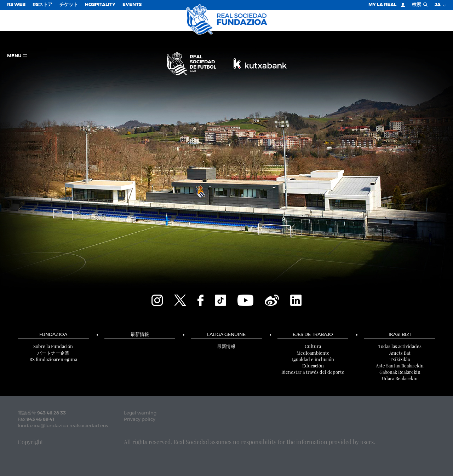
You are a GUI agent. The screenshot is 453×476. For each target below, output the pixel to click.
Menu (17, 56)
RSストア (42, 5)
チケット (69, 5)
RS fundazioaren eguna (53, 359)
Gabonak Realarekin (400, 372)
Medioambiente (313, 353)
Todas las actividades (400, 346)
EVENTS (132, 5)
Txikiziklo (400, 359)
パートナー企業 (53, 353)
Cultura (313, 346)
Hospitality (100, 5)
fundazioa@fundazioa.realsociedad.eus (63, 426)
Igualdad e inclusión (313, 359)
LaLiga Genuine (226, 335)
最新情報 (140, 335)
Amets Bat (400, 353)
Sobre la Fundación (53, 346)
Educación (313, 365)
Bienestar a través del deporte (313, 372)
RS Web (16, 5)
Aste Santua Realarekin (400, 365)
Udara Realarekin (400, 378)
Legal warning (140, 413)
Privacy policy (140, 420)
